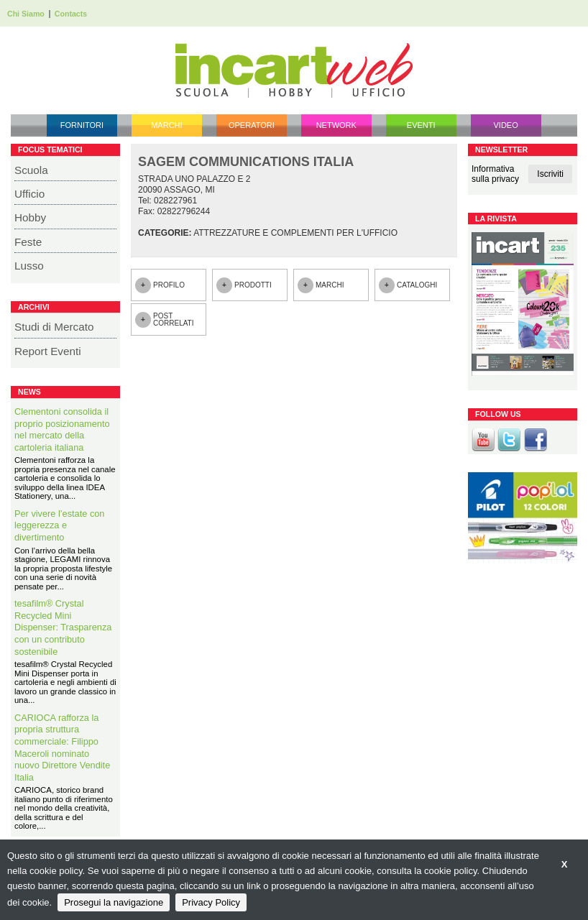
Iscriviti (550, 174)
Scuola (31, 170)
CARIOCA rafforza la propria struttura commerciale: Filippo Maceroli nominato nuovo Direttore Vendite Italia (62, 747)
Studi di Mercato (54, 327)
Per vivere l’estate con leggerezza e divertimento (59, 525)
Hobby (30, 217)
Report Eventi (48, 351)
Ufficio (29, 194)
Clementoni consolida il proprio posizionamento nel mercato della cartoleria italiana (62, 429)
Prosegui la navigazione (114, 902)
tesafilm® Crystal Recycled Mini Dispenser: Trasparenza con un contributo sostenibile (63, 627)
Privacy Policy (211, 902)
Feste (28, 242)
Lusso (29, 266)
